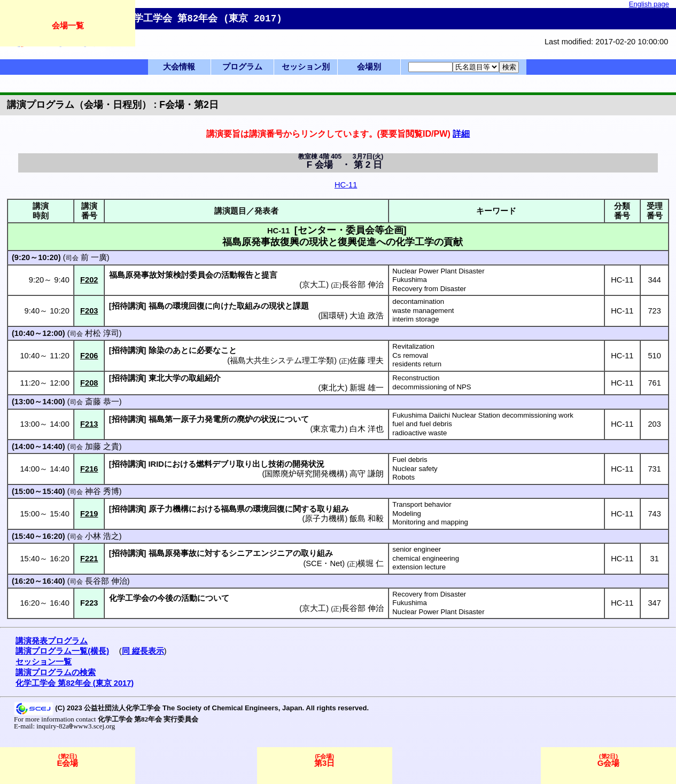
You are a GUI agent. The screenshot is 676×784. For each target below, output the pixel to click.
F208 (89, 383)
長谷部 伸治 (363, 285)
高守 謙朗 (367, 474)
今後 (165, 598)
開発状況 (308, 464)
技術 (276, 464)
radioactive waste (419, 433)
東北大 (333, 388)
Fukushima (410, 280)
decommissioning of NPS (432, 387)
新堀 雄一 (367, 388)
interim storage (415, 319)
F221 (89, 559)
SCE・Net (324, 563)
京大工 (314, 285)
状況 (269, 419)
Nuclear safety (415, 469)
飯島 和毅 (367, 519)
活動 (189, 598)
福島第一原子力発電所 (189, 419)
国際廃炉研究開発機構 (305, 474)
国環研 (333, 316)
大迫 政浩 (367, 316)
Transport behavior (422, 504)
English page (649, 4)
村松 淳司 (102, 333)
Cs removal (410, 355)
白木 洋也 (367, 429)
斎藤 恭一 (102, 402)
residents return (417, 364)
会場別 (369, 67)
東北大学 (165, 378)
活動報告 (237, 275)
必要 (205, 350)
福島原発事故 (173, 553)
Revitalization (413, 346)
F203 (89, 311)
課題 (301, 306)
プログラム (242, 67)
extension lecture (419, 567)
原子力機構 (169, 509)
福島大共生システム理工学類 (282, 360)
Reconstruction (416, 378)
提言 (269, 275)
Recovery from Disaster (429, 289)
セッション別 (306, 67)
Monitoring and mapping (430, 522)
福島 (157, 306)
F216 (89, 469)
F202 (89, 280)
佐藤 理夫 (367, 360)
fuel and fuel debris (422, 424)
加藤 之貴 (102, 446)
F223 (89, 603)
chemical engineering (426, 558)
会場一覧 (68, 25)
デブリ (224, 464)
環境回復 (189, 306)
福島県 (233, 509)
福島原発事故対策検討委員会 (161, 275)
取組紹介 (205, 378)
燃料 (204, 464)
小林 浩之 (102, 536)
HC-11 (346, 185)
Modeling (407, 513)
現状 (277, 306)
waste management (423, 311)
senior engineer (417, 549)
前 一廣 (94, 257)
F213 (89, 424)
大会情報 (179, 67)
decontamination (418, 301)
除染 (157, 350)
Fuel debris (410, 460)
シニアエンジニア (261, 553)
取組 (245, 306)
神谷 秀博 (102, 491)
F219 (89, 514)
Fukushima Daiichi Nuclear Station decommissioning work (483, 415)
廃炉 (245, 419)
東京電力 (329, 429)
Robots (403, 477)
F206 (89, 356)
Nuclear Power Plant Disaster (438, 271)
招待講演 (128, 306)
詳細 (461, 134)
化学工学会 (129, 598)
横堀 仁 (371, 563)
